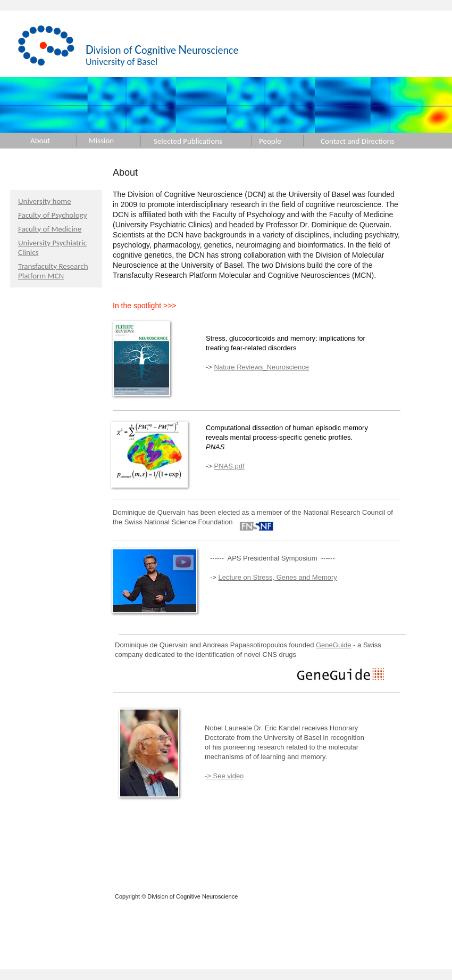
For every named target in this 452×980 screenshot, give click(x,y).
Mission (101, 141)
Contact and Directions (357, 141)
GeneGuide (334, 645)
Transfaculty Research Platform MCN (53, 271)
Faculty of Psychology (52, 215)
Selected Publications (188, 141)
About (40, 141)
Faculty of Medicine (50, 229)
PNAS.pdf (229, 466)
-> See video (224, 776)
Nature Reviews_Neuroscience (262, 367)
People (270, 141)
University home (45, 201)
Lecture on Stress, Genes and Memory (278, 577)
